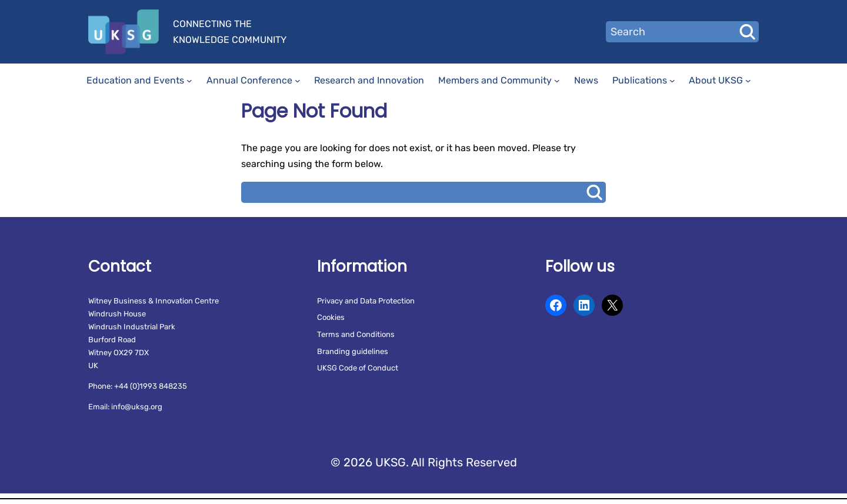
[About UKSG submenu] (748, 81)
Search (747, 32)
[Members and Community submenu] (557, 81)
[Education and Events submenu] (189, 81)
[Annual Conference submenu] (298, 81)
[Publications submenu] (672, 81)
